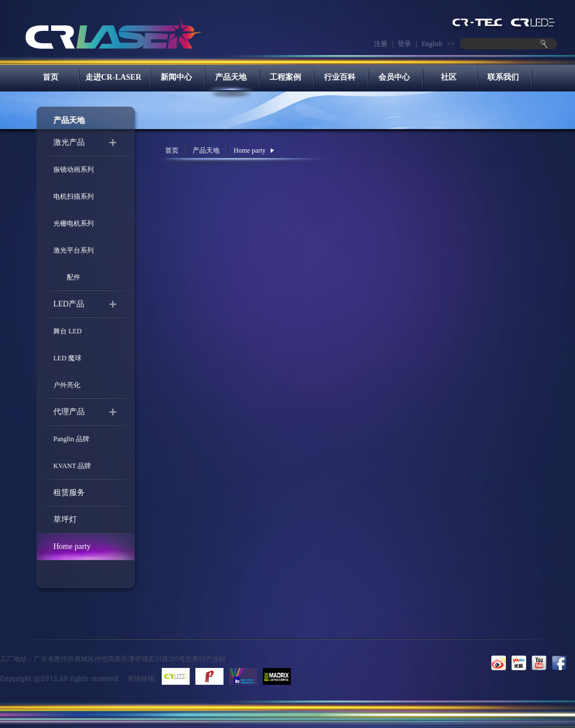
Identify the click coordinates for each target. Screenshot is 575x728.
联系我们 (503, 77)
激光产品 (69, 142)
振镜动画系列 (74, 170)
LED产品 (69, 304)
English (432, 44)
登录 (404, 44)
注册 (381, 44)
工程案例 (285, 77)
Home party (72, 546)
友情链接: (142, 679)
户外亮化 (67, 385)
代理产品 (69, 412)
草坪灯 (65, 519)
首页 (51, 77)
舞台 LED (67, 331)
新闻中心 (176, 77)
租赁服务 (69, 493)
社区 (449, 77)
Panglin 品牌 (71, 439)
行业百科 (340, 77)
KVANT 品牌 (72, 466)
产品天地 (231, 77)
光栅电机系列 (74, 223)
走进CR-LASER (113, 77)
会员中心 (394, 77)
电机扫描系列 (74, 196)
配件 (67, 277)
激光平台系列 (74, 250)
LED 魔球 (67, 358)
